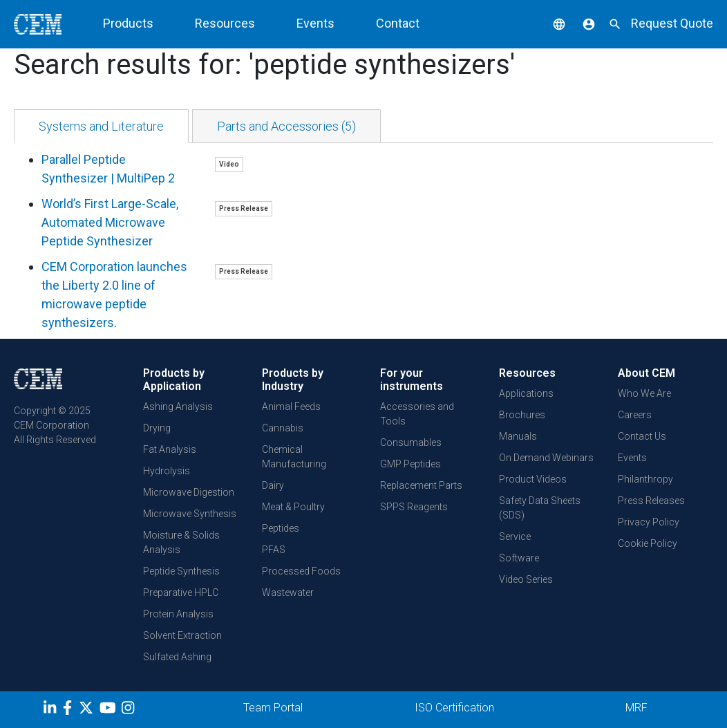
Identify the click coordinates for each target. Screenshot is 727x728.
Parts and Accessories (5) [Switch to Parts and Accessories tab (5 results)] (286, 126)
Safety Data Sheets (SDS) (540, 508)
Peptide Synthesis (181, 571)
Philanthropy (645, 479)
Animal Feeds (291, 407)
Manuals (518, 436)
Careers (635, 415)
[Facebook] (71, 710)
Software (519, 558)
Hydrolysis (167, 471)
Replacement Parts (421, 485)
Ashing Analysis (178, 407)
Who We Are (644, 393)
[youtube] (110, 710)
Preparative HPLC (181, 592)
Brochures (522, 415)
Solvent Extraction (182, 635)
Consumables (411, 442)
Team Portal (273, 708)
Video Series (526, 579)
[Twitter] (88, 710)
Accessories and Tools (417, 414)
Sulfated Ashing (177, 657)
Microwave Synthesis (190, 514)
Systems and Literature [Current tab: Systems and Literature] (101, 126)
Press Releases (651, 501)
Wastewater (288, 592)
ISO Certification (454, 708)
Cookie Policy (648, 543)
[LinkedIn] (51, 710)
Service (515, 536)
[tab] (101, 126)
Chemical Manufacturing (294, 457)
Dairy (273, 485)
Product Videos (533, 479)
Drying (157, 428)
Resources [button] (225, 23)
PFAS (274, 550)
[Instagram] (130, 710)
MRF (636, 708)
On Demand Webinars (546, 458)
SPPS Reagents (414, 507)
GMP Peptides (410, 464)
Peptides (281, 528)
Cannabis (283, 428)
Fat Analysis (170, 449)
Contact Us (642, 436)
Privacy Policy (649, 522)
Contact (398, 23)
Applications (526, 393)
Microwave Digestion (189, 492)
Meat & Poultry (293, 507)
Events (315, 23)
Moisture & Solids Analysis (181, 542)
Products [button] (128, 23)
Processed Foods (301, 571)
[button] (549, 23)
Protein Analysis (178, 614)
